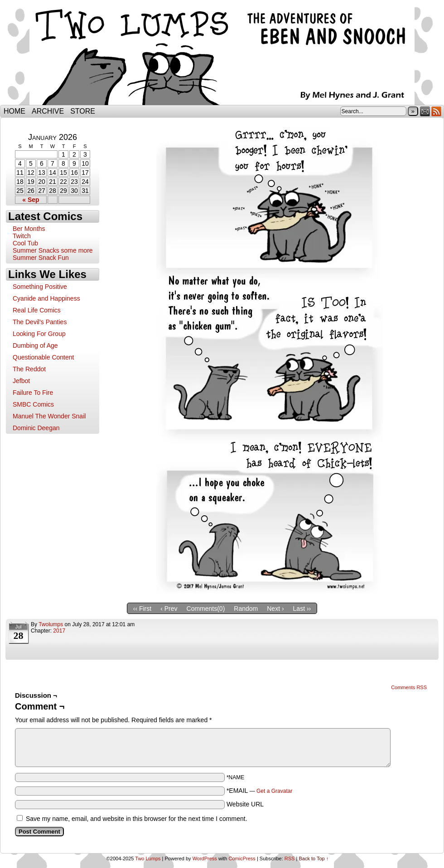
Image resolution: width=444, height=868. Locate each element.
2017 (59, 631)
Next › (275, 609)
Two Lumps (222, 55)
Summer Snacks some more (53, 250)
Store (83, 111)
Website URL (245, 804)
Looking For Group (39, 334)
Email (425, 111)
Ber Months (29, 229)
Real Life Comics (37, 310)
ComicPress (242, 858)
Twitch (22, 236)
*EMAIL (260, 791)
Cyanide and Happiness (46, 298)
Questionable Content (43, 357)
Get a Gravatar (274, 791)
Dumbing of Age (35, 345)
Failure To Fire (33, 393)
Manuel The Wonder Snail (49, 416)
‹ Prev (169, 609)
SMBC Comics (33, 404)
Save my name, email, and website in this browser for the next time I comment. (137, 819)
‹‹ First (142, 609)
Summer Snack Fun (41, 258)
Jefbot (21, 381)
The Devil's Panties (40, 322)
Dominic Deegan (36, 428)
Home (14, 111)
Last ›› (302, 609)
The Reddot (29, 369)
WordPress (205, 858)
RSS (437, 111)
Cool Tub (25, 243)
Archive (48, 111)
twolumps (51, 624)
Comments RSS (409, 687)
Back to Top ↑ (314, 858)
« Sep (31, 200)
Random (246, 609)
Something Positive (40, 287)
